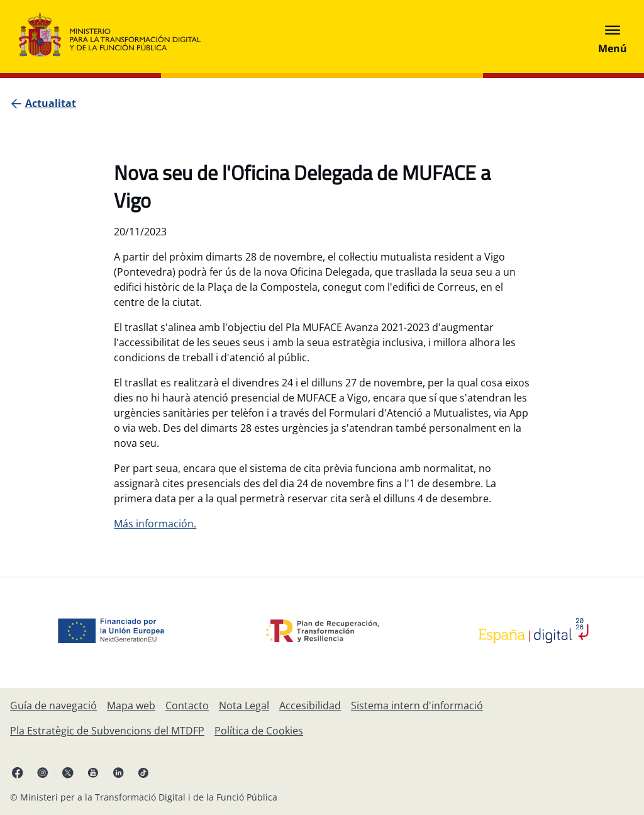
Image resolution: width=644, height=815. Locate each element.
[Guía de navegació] (53, 705)
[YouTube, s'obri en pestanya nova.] (93, 772)
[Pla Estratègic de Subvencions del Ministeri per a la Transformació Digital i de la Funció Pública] (107, 731)
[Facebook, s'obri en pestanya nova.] (18, 772)
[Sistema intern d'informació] (417, 705)
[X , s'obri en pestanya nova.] (68, 772)
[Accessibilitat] (310, 705)
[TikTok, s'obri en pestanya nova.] (143, 772)
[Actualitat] (51, 103)
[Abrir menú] (613, 37)
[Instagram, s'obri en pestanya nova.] (43, 772)
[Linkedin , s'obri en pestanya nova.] (118, 772)
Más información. (155, 524)
